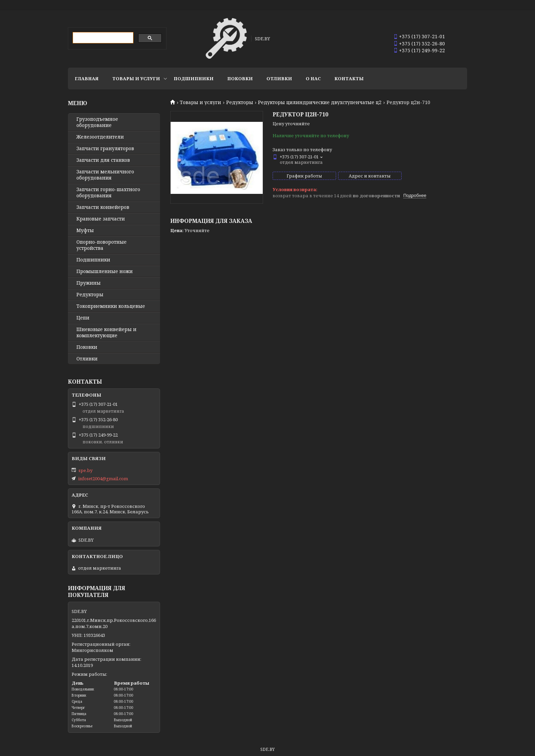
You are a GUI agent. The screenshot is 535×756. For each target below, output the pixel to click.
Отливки (279, 79)
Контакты (349, 79)
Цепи (83, 318)
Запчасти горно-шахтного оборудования (108, 192)
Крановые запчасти (101, 219)
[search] (102, 38)
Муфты (85, 230)
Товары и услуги (136, 79)
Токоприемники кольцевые (111, 306)
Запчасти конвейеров (103, 207)
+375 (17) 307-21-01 (422, 36)
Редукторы (240, 102)
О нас (313, 79)
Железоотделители (100, 137)
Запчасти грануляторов (105, 148)
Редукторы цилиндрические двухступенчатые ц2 (320, 102)
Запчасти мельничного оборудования (105, 175)
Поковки (240, 79)
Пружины (89, 283)
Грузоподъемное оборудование (97, 122)
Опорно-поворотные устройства (102, 245)
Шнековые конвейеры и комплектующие (106, 332)
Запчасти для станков (103, 160)
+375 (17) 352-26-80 (422, 44)
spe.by (85, 470)
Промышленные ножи (105, 271)
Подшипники (194, 79)
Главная (87, 79)
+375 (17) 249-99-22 (422, 50)
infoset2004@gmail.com (103, 479)
